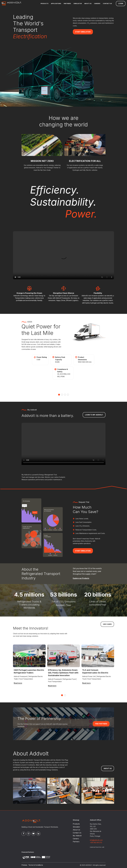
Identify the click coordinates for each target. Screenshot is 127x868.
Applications (56, 3)
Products (44, 3)
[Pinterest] (33, 834)
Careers (97, 3)
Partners (67, 3)
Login (121, 4)
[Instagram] (28, 834)
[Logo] (12, 3)
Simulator (78, 3)
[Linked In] (38, 834)
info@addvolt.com (96, 840)
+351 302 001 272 (96, 843)
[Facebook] (24, 834)
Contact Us (107, 3)
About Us (88, 3)
